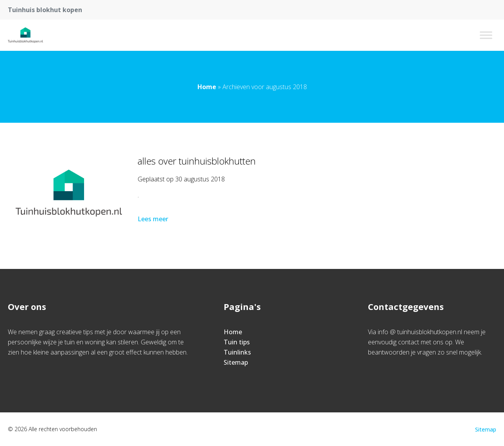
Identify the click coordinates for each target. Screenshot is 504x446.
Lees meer (154, 219)
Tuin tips (237, 342)
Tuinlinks (237, 352)
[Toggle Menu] (486, 35)
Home (207, 87)
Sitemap (236, 362)
